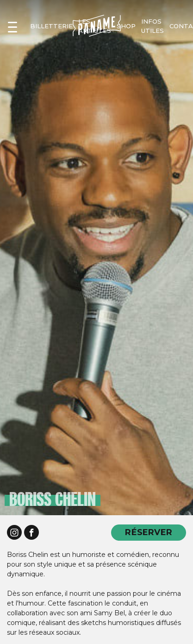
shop (126, 26)
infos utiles (153, 26)
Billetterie (51, 26)
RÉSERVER (149, 532)
